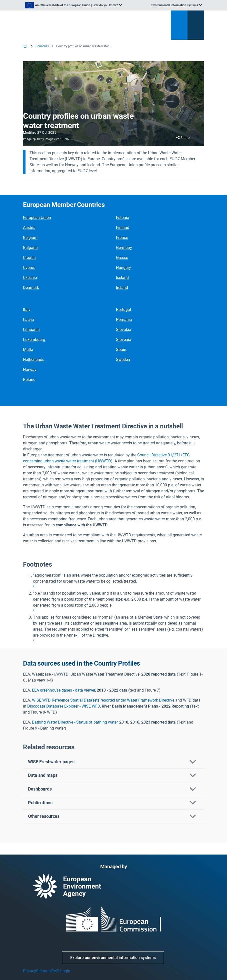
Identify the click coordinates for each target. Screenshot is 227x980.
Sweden (123, 360)
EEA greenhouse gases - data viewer (63, 690)
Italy (27, 310)
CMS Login (60, 971)
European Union (37, 218)
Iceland (122, 278)
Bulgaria (30, 248)
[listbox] (73, 5)
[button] (113, 762)
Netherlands (34, 360)
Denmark (31, 288)
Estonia (123, 218)
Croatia (29, 258)
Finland (123, 228)
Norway (30, 370)
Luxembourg (34, 340)
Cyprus (29, 268)
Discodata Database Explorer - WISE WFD (64, 706)
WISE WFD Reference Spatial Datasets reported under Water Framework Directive (104, 700)
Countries (42, 46)
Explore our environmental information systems (113, 958)
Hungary (123, 268)
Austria (29, 228)
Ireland (122, 288)
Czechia (30, 278)
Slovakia (124, 330)
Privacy (29, 971)
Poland (29, 380)
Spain (121, 350)
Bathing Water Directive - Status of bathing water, (75, 722)
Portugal (123, 310)
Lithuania (31, 330)
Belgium (30, 238)
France (122, 238)
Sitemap (43, 971)
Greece (122, 258)
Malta (28, 350)
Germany (124, 248)
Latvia (28, 320)
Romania (124, 320)
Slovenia (124, 340)
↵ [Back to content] (34, 586)
